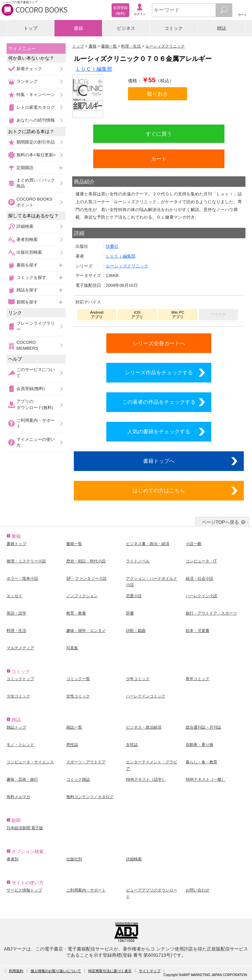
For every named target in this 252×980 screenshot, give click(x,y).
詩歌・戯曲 (136, 631)
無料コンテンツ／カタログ (90, 797)
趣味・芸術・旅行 (22, 779)
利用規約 (16, 971)
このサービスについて (36, 372)
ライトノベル (138, 561)
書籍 (78, 28)
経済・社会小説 (199, 578)
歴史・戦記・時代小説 (86, 561)
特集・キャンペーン (36, 95)
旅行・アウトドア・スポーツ (211, 613)
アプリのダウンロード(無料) (35, 404)
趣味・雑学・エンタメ (86, 631)
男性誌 (72, 745)
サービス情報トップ (24, 890)
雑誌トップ (16, 727)
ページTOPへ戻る (220, 522)
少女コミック (18, 696)
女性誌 (132, 745)
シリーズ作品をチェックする (159, 372)
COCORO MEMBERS (27, 345)
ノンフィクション (82, 596)
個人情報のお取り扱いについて (56, 971)
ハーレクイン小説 (201, 596)
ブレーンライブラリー (36, 326)
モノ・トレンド (20, 745)
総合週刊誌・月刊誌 (203, 727)
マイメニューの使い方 (36, 442)
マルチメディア (20, 648)
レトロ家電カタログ (36, 107)
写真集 (72, 648)
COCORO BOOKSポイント (34, 202)
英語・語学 (16, 613)
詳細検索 (25, 226)
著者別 (12, 859)
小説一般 (194, 544)
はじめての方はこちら (159, 490)
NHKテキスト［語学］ (146, 779)
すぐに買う (159, 134)
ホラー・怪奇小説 (22, 578)
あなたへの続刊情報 (36, 120)
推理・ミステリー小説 (26, 561)
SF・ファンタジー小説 (86, 578)
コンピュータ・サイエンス (30, 762)
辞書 (130, 613)
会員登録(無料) (31, 389)
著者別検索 (27, 239)
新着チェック (29, 69)
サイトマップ (150, 971)
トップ (31, 28)
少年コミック (138, 679)
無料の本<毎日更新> (36, 155)
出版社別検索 (29, 252)
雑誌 (221, 28)
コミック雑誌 (78, 779)
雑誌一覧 (74, 727)
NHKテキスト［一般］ (206, 779)
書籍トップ (16, 544)
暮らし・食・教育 (201, 762)
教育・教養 (76, 613)
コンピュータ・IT (201, 561)
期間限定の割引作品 (36, 142)
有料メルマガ (18, 797)
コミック (174, 28)
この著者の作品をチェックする (159, 402)
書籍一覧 (74, 544)
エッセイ (14, 596)
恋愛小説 (134, 596)
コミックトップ (20, 679)
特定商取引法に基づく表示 (110, 971)
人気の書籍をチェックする (159, 431)
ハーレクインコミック (146, 696)
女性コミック (78, 696)
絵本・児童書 (198, 631)
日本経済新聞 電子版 (25, 828)
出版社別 (74, 859)
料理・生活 (16, 631)
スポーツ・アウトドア (86, 762)
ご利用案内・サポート (36, 423)
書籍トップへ (159, 461)
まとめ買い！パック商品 (36, 183)
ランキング (27, 81)
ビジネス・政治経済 (144, 727)
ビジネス (126, 28)
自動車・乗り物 (199, 745)
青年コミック (198, 679)
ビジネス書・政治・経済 (148, 544)
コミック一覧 (78, 679)
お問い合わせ (198, 890)
